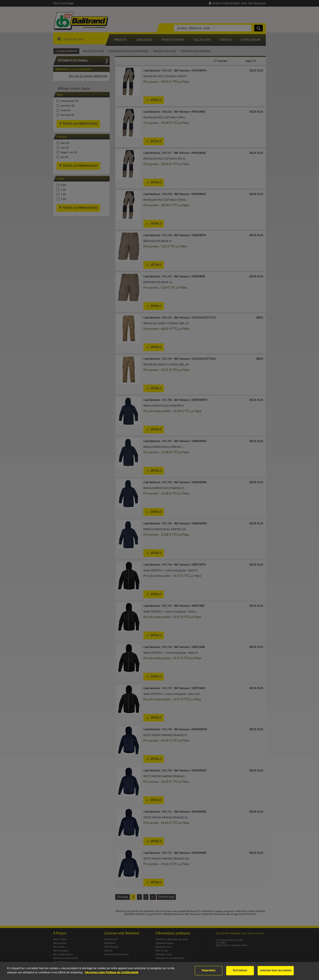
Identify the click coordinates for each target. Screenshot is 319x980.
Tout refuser (240, 973)
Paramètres (208, 973)
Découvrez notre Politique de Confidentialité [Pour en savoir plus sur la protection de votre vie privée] (112, 975)
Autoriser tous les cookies (276, 973)
